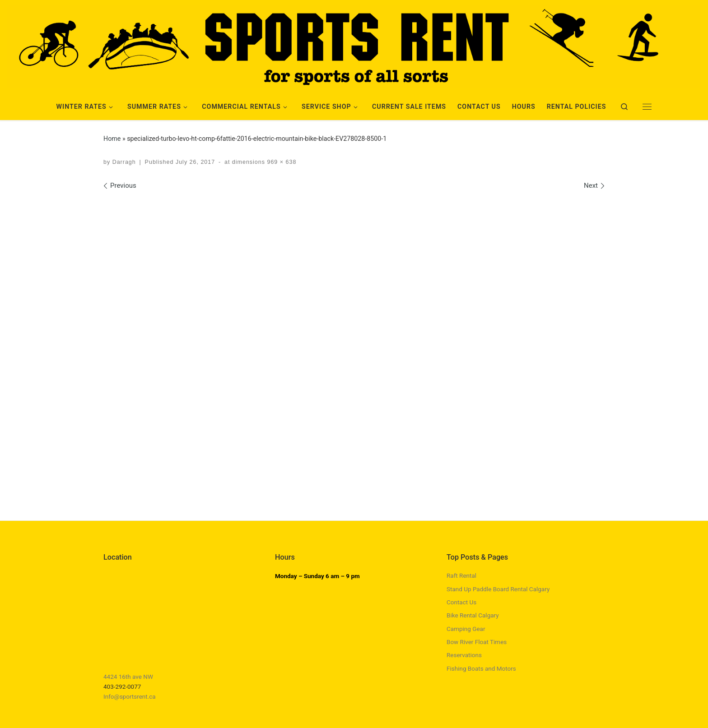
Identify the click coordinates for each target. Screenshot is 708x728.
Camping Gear (466, 629)
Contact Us (461, 602)
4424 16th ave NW (128, 677)
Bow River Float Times (477, 642)
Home (112, 139)
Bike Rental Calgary (473, 615)
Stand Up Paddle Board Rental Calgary (498, 589)
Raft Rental (461, 575)
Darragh (124, 162)
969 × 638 (281, 162)
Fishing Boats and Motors (481, 668)
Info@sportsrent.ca (130, 696)
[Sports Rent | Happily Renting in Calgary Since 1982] (354, 45)
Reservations (464, 655)
